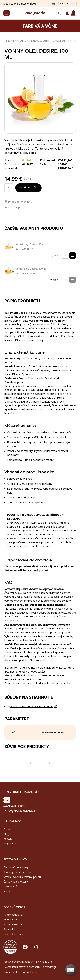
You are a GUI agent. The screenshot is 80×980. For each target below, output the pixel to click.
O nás (7, 829)
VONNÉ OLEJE (61, 41)
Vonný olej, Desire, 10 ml (30, 247)
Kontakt (8, 839)
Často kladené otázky (16, 882)
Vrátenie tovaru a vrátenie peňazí (22, 877)
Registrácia (10, 844)
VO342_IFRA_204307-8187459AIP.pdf (34, 706)
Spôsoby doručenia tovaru (18, 872)
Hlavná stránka (15, 41)
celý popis (30, 153)
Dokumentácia (12, 886)
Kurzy (7, 891)
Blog (6, 834)
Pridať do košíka (28, 188)
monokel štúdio (30, 972)
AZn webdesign (48, 967)
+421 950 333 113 (15, 806)
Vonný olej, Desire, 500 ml (31, 271)
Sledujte (20, 3)
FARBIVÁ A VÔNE (39, 41)
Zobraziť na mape (14, 934)
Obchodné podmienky (16, 867)
